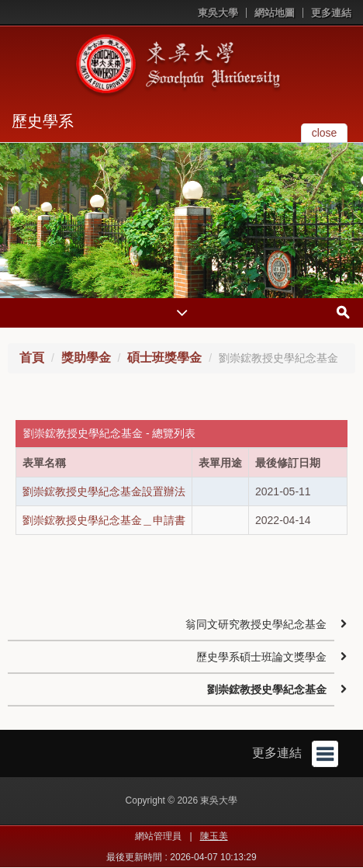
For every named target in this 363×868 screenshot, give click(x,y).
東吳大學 (218, 13)
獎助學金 (86, 358)
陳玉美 (214, 836)
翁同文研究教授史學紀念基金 (256, 624)
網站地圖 (275, 13)
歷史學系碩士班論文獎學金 (261, 657)
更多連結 (331, 13)
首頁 (32, 358)
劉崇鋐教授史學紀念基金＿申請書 (104, 520)
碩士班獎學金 (164, 358)
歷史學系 (43, 121)
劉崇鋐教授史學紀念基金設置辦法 (104, 491)
